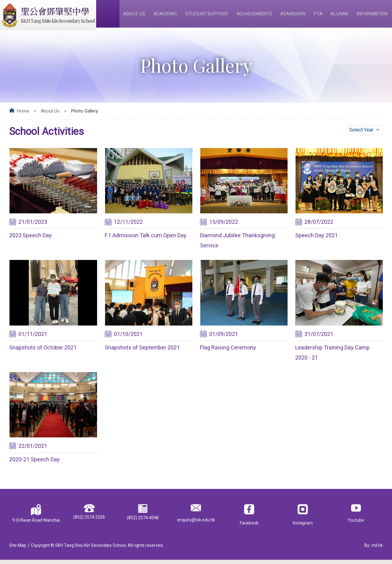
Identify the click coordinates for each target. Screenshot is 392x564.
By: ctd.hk (374, 550)
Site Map (18, 550)
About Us (136, 16)
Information (372, 16)
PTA (319, 16)
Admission (294, 16)
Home (23, 115)
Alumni (340, 16)
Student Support (208, 16)
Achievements (255, 16)
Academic (166, 16)
